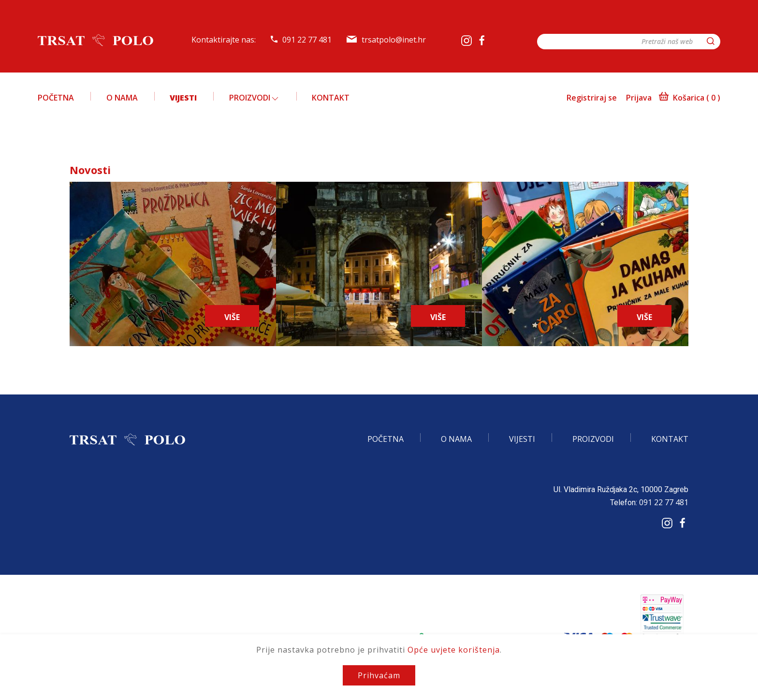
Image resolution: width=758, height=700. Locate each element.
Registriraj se (592, 98)
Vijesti (183, 98)
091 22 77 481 (301, 40)
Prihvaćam (379, 675)
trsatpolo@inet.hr (386, 40)
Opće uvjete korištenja (454, 650)
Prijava (639, 98)
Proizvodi (255, 98)
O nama (122, 98)
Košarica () (690, 98)
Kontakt (331, 98)
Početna (56, 98)
